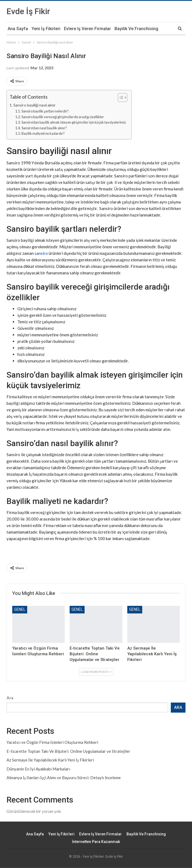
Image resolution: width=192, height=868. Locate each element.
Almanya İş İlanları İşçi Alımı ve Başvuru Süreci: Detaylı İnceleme (64, 778)
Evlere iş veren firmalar (87, 29)
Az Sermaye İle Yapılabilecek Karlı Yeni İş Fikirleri (50, 760)
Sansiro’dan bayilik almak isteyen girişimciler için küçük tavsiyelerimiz (74, 122)
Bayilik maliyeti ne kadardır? (43, 133)
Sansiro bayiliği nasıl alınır (35, 105)
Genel (20, 609)
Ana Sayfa (18, 29)
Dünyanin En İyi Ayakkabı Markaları (38, 769)
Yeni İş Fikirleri (46, 29)
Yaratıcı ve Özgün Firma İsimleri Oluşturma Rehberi (52, 742)
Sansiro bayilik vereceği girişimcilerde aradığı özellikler (63, 117)
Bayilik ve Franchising (136, 29)
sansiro (41, 253)
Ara (10, 698)
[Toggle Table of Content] (120, 98)
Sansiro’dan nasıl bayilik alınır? (44, 128)
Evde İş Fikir (28, 11)
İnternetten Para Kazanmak (96, 842)
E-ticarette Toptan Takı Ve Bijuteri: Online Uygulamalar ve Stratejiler (68, 751)
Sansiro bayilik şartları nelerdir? (45, 111)
